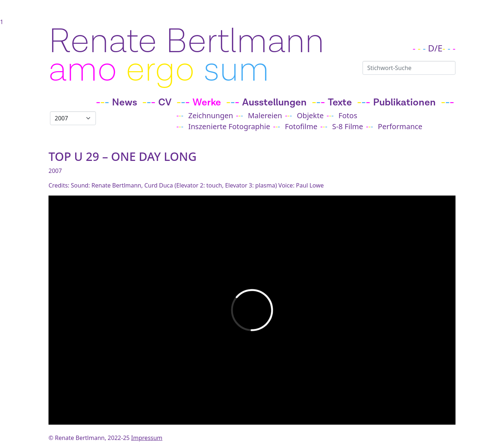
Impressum (147, 438)
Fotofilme (301, 126)
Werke (207, 103)
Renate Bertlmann (186, 42)
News (125, 103)
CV (165, 103)
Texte (340, 103)
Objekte (310, 115)
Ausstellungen (274, 103)
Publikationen (404, 103)
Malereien (265, 115)
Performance (400, 126)
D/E (435, 48)
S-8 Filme (348, 126)
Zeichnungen (211, 115)
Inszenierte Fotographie (229, 126)
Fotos (348, 115)
